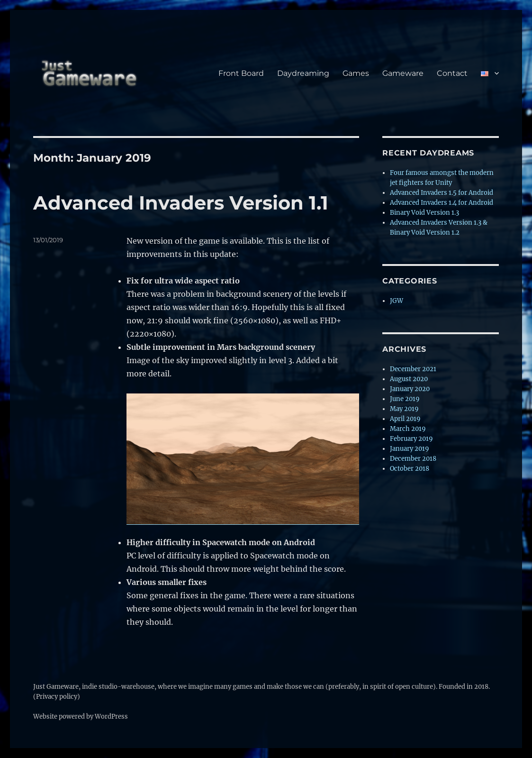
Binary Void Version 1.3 (424, 213)
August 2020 (409, 379)
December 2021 (413, 369)
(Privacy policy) (57, 697)
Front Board (241, 73)
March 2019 (408, 429)
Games (356, 73)
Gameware (403, 73)
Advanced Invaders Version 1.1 (181, 203)
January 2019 (410, 449)
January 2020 (410, 389)
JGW (397, 301)
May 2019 (404, 409)
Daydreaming (303, 73)
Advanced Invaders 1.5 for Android (442, 193)
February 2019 (411, 439)
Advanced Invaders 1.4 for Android (442, 203)
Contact (452, 73)
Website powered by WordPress (81, 717)
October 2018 (410, 469)
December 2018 (413, 459)
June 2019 (405, 399)
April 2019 (405, 419)
